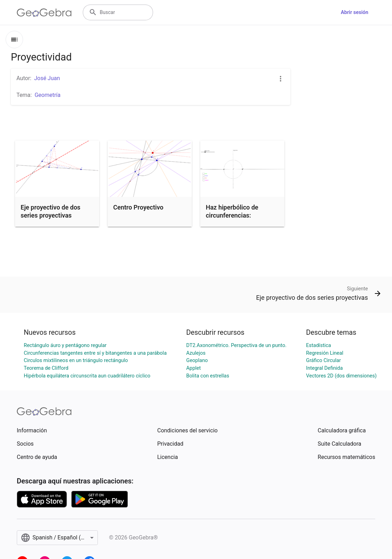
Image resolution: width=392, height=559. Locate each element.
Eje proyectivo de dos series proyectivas (50, 211)
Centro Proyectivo (138, 207)
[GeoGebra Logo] (44, 13)
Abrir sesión (355, 12)
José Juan (47, 78)
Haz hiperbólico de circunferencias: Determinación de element (232, 220)
